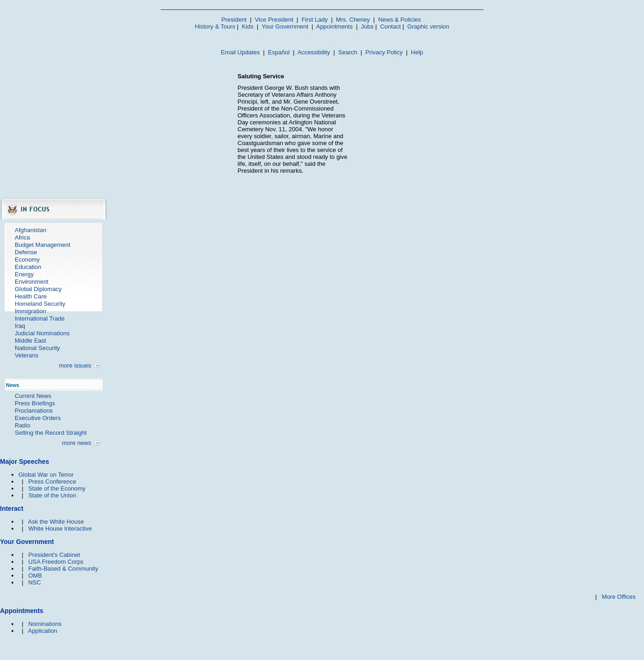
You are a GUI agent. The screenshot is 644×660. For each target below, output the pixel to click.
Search (348, 52)
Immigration (30, 311)
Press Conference (52, 482)
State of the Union (52, 495)
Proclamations (34, 411)
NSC (34, 582)
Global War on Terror (46, 475)
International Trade (40, 318)
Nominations (45, 624)
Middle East (30, 341)
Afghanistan (31, 230)
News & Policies (399, 20)
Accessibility (314, 52)
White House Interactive (60, 529)
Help (417, 52)
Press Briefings (35, 403)
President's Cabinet (54, 555)
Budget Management (43, 245)
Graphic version (428, 26)
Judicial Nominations (42, 333)
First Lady (315, 20)
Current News (33, 396)
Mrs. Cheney (353, 20)
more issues (75, 365)
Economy (27, 260)
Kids (247, 26)
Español (279, 52)
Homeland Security (40, 304)
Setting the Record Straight (51, 433)
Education (28, 267)
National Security (37, 348)
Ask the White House (56, 522)
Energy (24, 274)
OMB (35, 575)
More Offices (618, 597)
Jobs (367, 26)
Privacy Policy (384, 52)
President (234, 20)
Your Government (285, 26)
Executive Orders (38, 418)
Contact (391, 26)
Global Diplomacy (38, 289)
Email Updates (241, 52)
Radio (23, 425)
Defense (26, 252)
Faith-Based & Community (63, 569)
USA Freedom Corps (56, 562)
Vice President (274, 20)
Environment (32, 282)
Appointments (335, 26)
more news (76, 443)
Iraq (20, 326)
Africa (22, 237)
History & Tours (215, 26)
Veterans (26, 355)
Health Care (31, 296)
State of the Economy (57, 488)
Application (43, 631)
